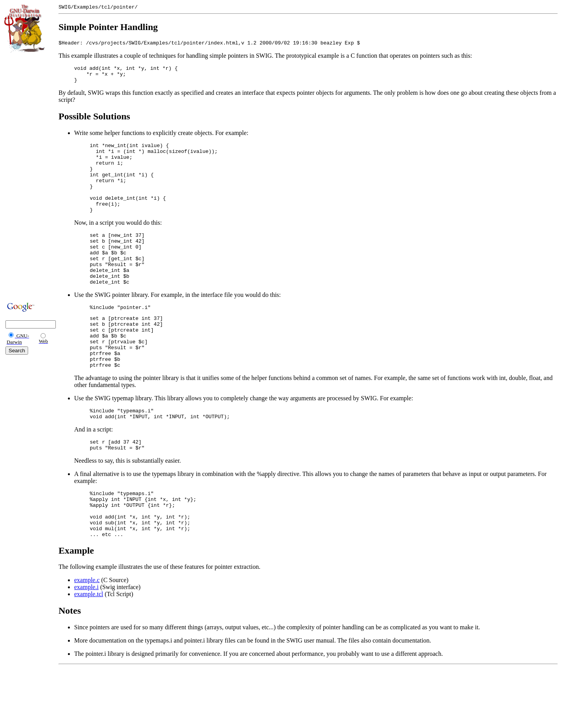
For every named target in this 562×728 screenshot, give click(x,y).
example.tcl (89, 650)
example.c (87, 636)
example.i (86, 643)
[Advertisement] (28, 176)
